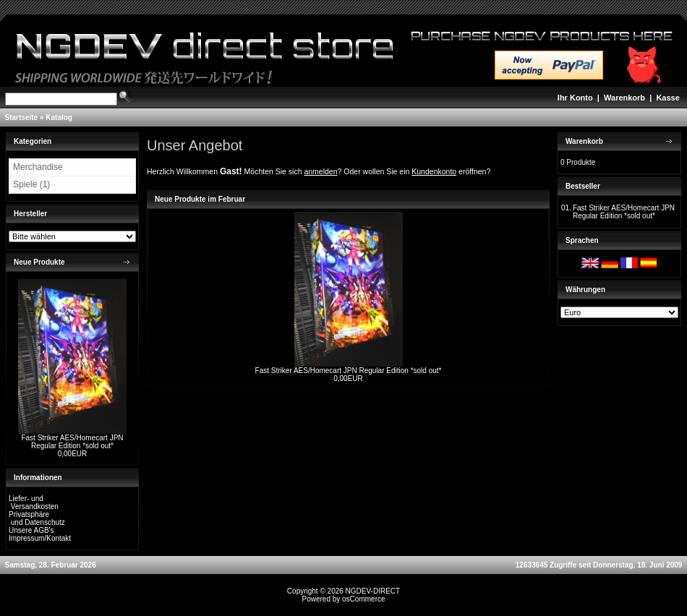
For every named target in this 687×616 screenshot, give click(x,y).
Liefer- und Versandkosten (34, 502)
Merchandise (38, 167)
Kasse (667, 98)
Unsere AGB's (31, 530)
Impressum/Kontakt (40, 538)
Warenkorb (624, 98)
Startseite (22, 117)
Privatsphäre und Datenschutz (37, 518)
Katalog (59, 117)
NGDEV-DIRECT (373, 591)
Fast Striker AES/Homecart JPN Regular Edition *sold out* (72, 442)
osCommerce (363, 599)
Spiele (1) (31, 184)
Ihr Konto (575, 98)
